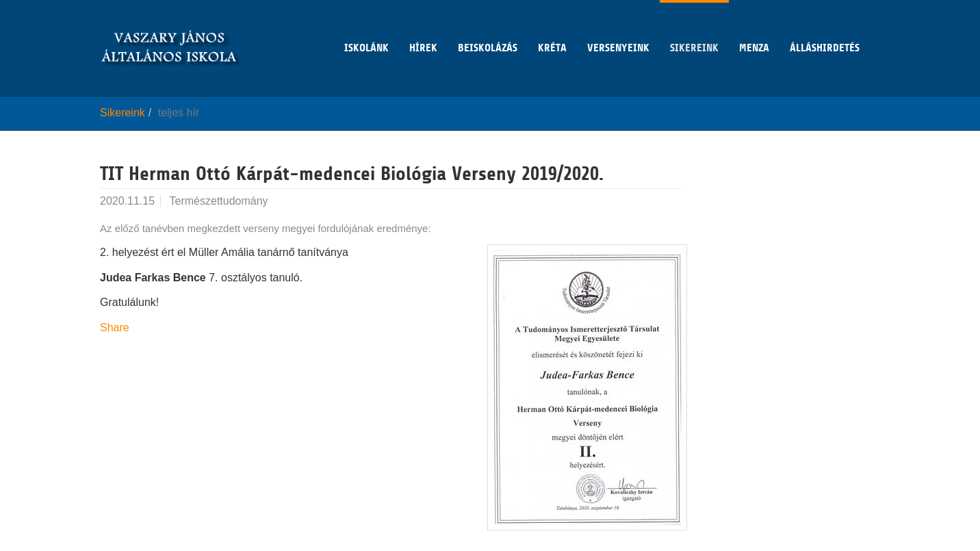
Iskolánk (366, 27)
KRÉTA (552, 27)
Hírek (423, 27)
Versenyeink (618, 27)
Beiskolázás (488, 27)
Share (115, 328)
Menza (754, 27)
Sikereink (694, 27)
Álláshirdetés (825, 27)
